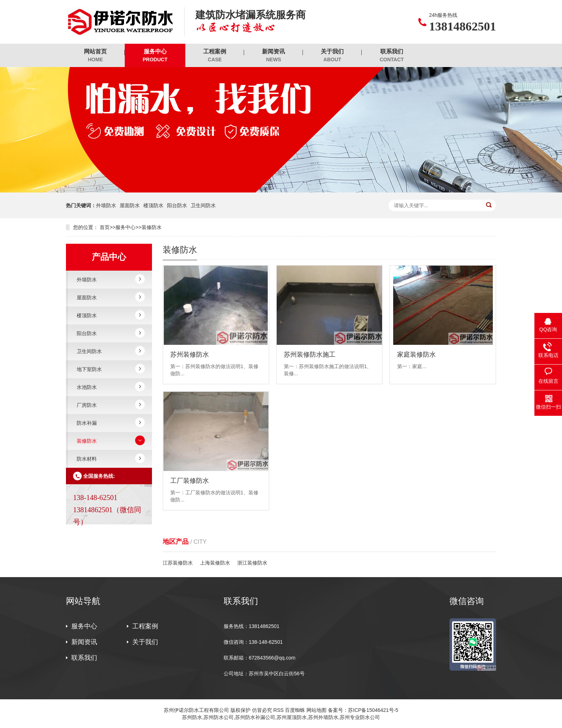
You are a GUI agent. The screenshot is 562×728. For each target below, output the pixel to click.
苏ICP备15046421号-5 (373, 710)
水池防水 (87, 387)
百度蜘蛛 (295, 710)
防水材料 (87, 459)
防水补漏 (87, 423)
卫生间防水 (203, 205)
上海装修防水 (215, 563)
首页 (105, 227)
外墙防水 (106, 205)
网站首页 (95, 56)
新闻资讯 (273, 56)
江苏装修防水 (178, 563)
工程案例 (215, 56)
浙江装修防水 (252, 563)
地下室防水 (89, 369)
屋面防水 (130, 205)
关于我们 (332, 56)
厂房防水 (87, 405)
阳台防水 (177, 205)
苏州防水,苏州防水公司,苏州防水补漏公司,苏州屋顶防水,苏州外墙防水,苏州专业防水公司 (281, 717)
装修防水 (152, 227)
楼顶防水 (153, 205)
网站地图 (316, 710)
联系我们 (392, 56)
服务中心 (155, 56)
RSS (279, 710)
